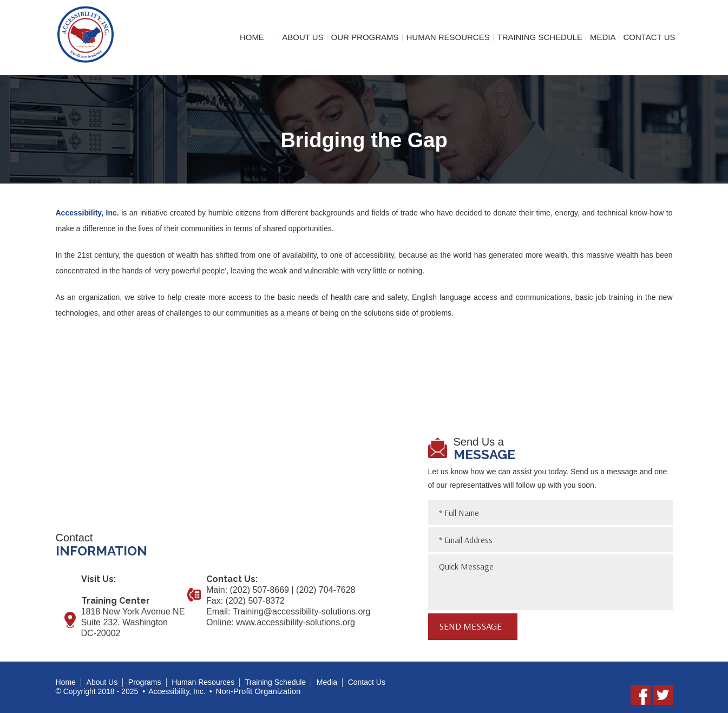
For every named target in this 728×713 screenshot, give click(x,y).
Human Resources (448, 37)
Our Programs (365, 37)
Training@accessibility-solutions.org (302, 611)
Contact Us (649, 37)
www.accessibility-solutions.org (296, 622)
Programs (145, 682)
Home (252, 37)
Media (603, 37)
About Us (303, 37)
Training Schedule (540, 37)
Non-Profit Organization (258, 691)
